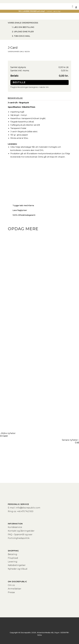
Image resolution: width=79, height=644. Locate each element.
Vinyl (15, 294)
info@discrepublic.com (28, 508)
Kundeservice (15, 527)
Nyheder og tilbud (18, 569)
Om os (11, 585)
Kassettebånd (23, 357)
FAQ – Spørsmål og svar (20, 534)
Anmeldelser (15, 589)
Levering (13, 562)
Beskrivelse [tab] (15, 98)
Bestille (19, 82)
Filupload (13, 558)
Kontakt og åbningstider (21, 531)
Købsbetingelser (17, 565)
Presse (11, 592)
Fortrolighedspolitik (19, 538)
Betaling (12, 554)
